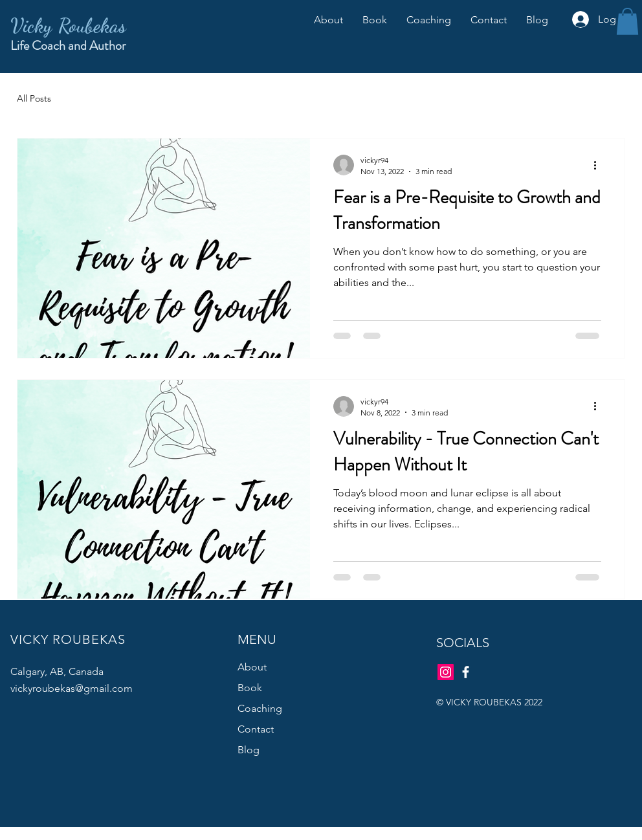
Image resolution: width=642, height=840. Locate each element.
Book (250, 688)
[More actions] (599, 165)
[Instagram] (446, 672)
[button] (627, 21)
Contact (256, 729)
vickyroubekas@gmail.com (72, 688)
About (252, 667)
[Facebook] (466, 672)
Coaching (260, 708)
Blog (249, 750)
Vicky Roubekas (68, 25)
